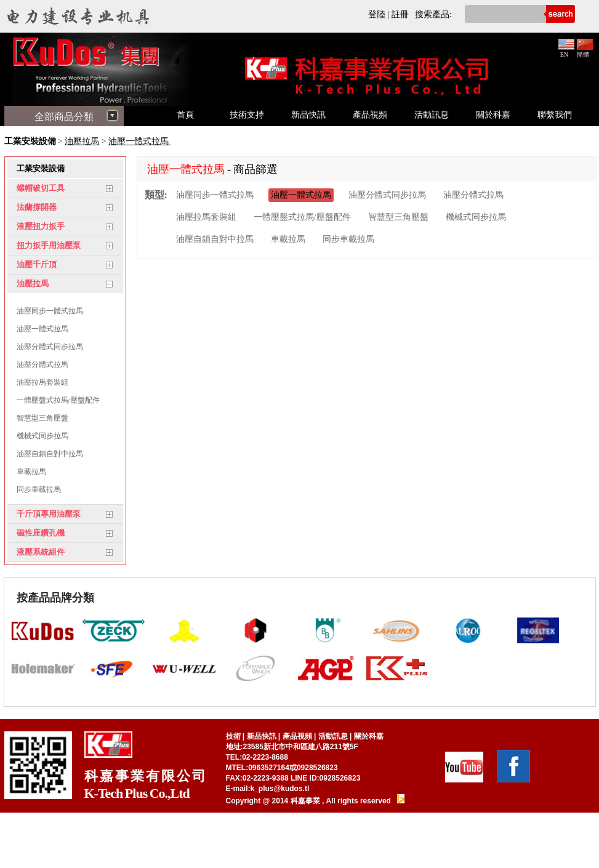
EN (566, 51)
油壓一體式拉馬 (140, 141)
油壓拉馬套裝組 (42, 382)
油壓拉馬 (82, 141)
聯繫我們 (555, 115)
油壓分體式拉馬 (42, 364)
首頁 (185, 115)
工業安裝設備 (30, 141)
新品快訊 (308, 115)
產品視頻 (370, 115)
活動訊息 (432, 115)
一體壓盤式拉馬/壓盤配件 (58, 400)
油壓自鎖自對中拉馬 (50, 454)
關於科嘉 (493, 115)
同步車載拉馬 (39, 489)
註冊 (400, 14)
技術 (233, 736)
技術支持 (247, 115)
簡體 (585, 51)
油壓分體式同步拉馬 (50, 347)
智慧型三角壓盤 (42, 418)
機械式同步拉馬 (42, 436)
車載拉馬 (31, 472)
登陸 (377, 14)
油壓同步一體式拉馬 (50, 311)
